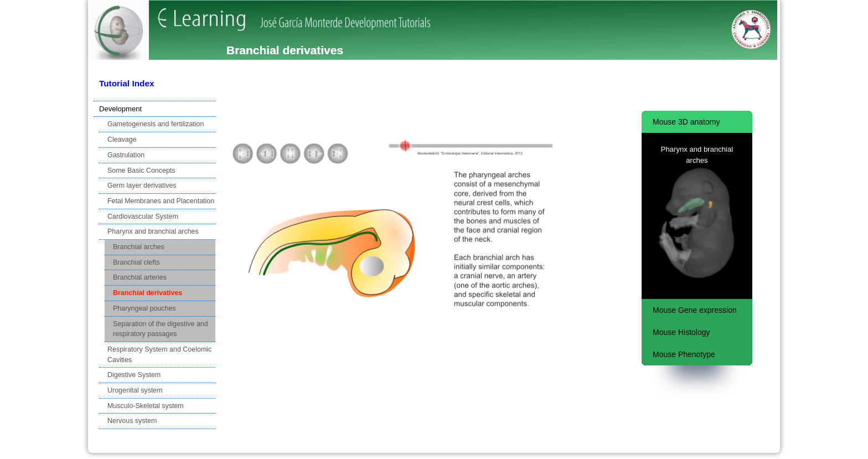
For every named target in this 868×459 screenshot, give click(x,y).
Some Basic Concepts (141, 171)
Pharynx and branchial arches (153, 231)
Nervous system (132, 421)
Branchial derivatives (148, 293)
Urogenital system (135, 390)
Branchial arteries (140, 277)
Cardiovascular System (143, 216)
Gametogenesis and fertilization (156, 124)
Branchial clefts (136, 262)
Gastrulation (126, 155)
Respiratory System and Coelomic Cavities (159, 355)
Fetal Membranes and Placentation (161, 201)
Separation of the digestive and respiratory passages (161, 329)
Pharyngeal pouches (144, 308)
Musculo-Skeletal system (146, 406)
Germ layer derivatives (142, 185)
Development (120, 109)
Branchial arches (139, 247)
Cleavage (122, 140)
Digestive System (134, 375)
